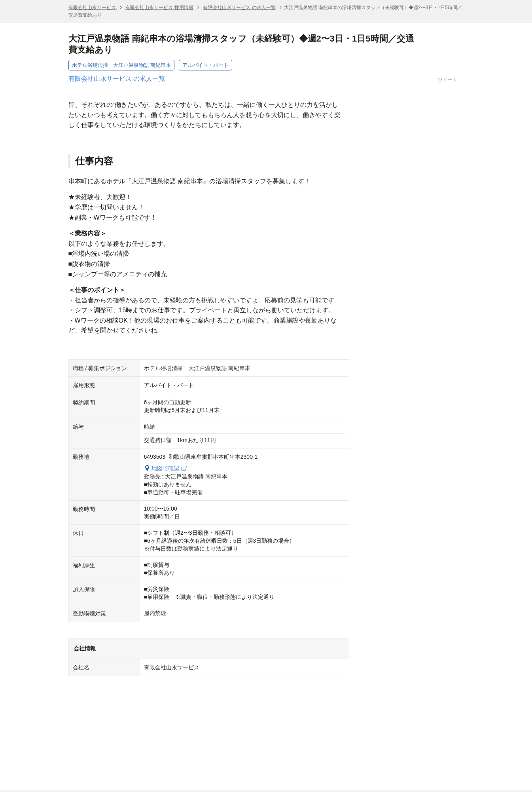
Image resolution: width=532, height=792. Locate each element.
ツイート (447, 80)
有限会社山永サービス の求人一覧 (239, 8)
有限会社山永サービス (93, 8)
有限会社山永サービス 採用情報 (159, 8)
